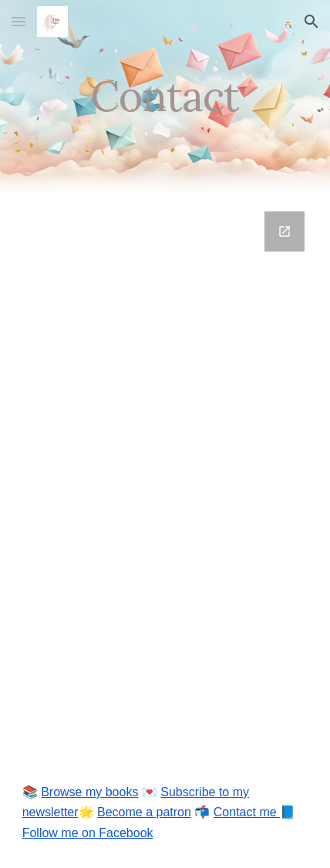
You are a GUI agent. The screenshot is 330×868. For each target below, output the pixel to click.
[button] (19, 21)
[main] (165, 96)
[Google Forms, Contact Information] (165, 475)
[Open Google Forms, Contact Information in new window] (285, 231)
